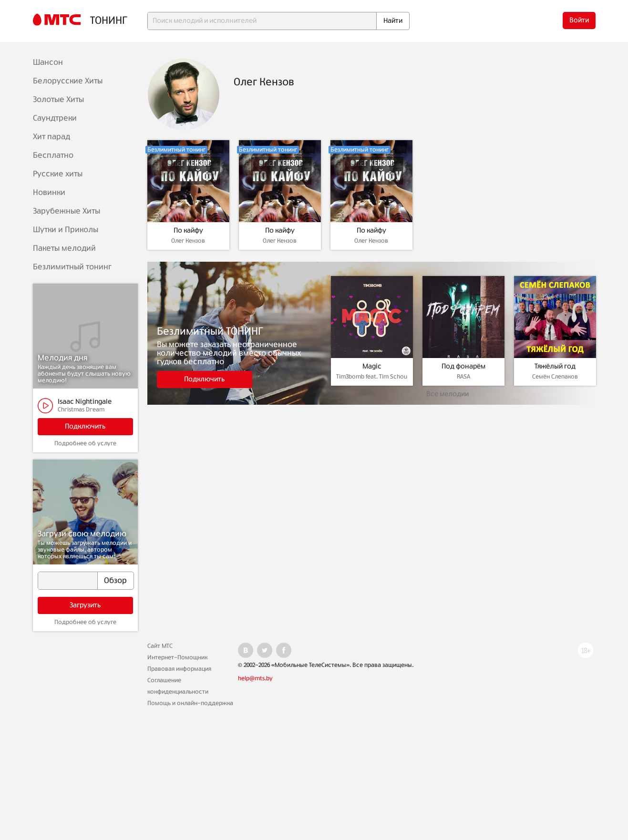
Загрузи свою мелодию (82, 534)
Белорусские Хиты (68, 81)
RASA (463, 377)
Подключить (85, 427)
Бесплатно (53, 155)
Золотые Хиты (58, 100)
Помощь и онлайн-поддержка (190, 703)
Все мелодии (448, 394)
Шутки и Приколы (66, 230)
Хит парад (51, 137)
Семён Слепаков (555, 377)
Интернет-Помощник (177, 657)
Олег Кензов (188, 241)
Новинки (49, 193)
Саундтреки (55, 118)
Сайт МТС (160, 646)
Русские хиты (58, 174)
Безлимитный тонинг (72, 267)
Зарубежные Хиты (67, 211)
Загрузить (85, 605)
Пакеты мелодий (64, 248)
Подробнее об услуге (85, 443)
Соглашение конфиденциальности (178, 686)
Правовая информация (179, 669)
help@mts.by (255, 678)
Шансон (48, 62)
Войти (579, 20)
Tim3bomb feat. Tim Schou (372, 377)
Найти (393, 21)
